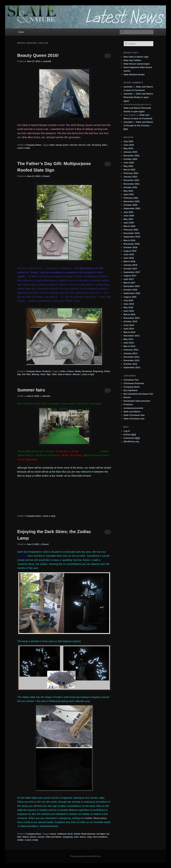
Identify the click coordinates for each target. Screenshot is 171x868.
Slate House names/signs (137, 64)
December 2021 (132, 180)
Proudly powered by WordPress (85, 856)
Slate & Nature (65, 374)
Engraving (98, 371)
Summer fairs (31, 390)
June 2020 (129, 216)
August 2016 (130, 297)
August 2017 (130, 276)
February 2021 (131, 198)
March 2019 (130, 240)
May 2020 (128, 219)
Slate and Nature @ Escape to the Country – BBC (138, 125)
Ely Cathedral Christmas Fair (138, 394)
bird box (74, 145)
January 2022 (130, 177)
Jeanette (47, 61)
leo (108, 834)
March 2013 (130, 346)
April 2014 (129, 329)
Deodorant (87, 371)
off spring (96, 145)
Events (127, 397)
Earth (70, 834)
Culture (70, 371)
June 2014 (129, 325)
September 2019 (132, 237)
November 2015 (132, 318)
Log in (127, 431)
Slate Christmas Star (134, 415)
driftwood (62, 834)
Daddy (78, 371)
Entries (130, 435)
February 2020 (131, 230)
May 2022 (128, 166)
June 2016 (129, 304)
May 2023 (128, 148)
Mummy (35, 374)
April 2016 (129, 311)
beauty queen (62, 145)
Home (21, 32)
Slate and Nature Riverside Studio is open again (138, 97)
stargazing (68, 837)
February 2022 (131, 173)
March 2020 (130, 226)
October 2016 (130, 290)
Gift (24, 374)
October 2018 (130, 247)
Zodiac (20, 840)
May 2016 (128, 307)
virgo (89, 837)
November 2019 (132, 233)
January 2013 (130, 353)
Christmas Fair (131, 380)
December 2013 (132, 336)
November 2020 (132, 201)
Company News (34, 145)
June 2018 (129, 254)
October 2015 (130, 321)
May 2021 (128, 191)
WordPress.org (131, 442)
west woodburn (100, 837)
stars (76, 837)
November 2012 (132, 360)
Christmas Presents (134, 383)
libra (19, 837)
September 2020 (132, 208)
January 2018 (130, 265)
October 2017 (130, 269)
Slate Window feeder (134, 74)
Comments (132, 438)
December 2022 (132, 156)
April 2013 (129, 343)
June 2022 (129, 163)
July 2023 (129, 141)
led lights (101, 834)
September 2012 (132, 367)
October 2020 (130, 205)
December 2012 (132, 357)
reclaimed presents (134, 408)
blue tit (82, 145)
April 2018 (129, 258)
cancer (53, 834)
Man (29, 374)
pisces (33, 837)
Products (47, 371)
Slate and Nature (54, 837)
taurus (83, 837)
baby (52, 145)
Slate (104, 145)
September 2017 (132, 272)
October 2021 (130, 187)
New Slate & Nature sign (136, 57)
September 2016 (132, 293)
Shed (43, 374)
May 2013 (128, 339)
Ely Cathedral (131, 390)
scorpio (41, 837)
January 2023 (130, 152)
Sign (49, 374)
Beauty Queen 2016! (38, 55)
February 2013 (131, 350)
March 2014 (130, 332)
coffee (63, 371)
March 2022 (130, 170)
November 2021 (132, 184)
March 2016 (130, 314)
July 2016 (129, 300)
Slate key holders (133, 60)
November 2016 (132, 286)
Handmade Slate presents (137, 401)
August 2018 (130, 251)
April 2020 (129, 223)
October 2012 (130, 364)
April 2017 (129, 279)
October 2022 (130, 159)
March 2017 (130, 283)
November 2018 (132, 244)
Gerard (46, 176)
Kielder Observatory (96, 818)
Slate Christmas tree (134, 419)
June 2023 (129, 145)
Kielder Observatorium (85, 834)
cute (88, 145)
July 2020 (129, 212)
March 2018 (130, 261)
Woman (76, 374)
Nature (26, 837)
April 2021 (129, 194)
